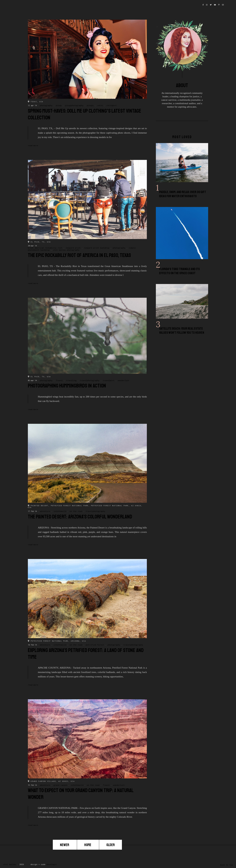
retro (100, 105)
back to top (227, 865)
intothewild (60, 511)
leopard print (73, 248)
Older (111, 845)
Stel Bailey (10, 864)
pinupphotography (74, 105)
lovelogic (52, 864)
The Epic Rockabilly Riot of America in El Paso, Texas (79, 255)
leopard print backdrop (97, 248)
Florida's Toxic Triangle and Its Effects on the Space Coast (179, 271)
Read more (33, 145)
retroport (112, 105)
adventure (45, 511)
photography (46, 105)
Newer (65, 845)
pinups (90, 105)
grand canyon (60, 785)
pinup (59, 105)
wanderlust (124, 380)
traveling (71, 380)
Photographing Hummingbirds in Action (67, 386)
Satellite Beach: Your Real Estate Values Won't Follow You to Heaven (182, 331)
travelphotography (90, 380)
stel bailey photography (66, 250)
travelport (109, 380)
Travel (59, 380)
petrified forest (95, 645)
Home (88, 845)
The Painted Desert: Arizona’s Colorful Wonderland (80, 517)
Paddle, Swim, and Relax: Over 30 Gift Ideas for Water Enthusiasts (183, 194)
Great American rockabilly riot (45, 248)
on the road (76, 511)
